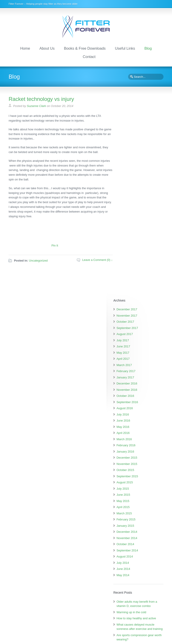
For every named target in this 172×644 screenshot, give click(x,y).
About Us (47, 48)
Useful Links (125, 48)
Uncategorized (38, 260)
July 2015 (136, 293)
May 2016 (136, 231)
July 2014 (136, 367)
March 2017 (138, 169)
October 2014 (139, 348)
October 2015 (139, 274)
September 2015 (141, 280)
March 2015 (138, 317)
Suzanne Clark (36, 105)
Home (25, 48)
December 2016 (140, 188)
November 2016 (140, 194)
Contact (89, 56)
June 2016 (137, 225)
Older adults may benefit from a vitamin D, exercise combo (146, 410)
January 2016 (139, 256)
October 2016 (139, 200)
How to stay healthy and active (134, 557)
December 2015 (140, 262)
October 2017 (139, 126)
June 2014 (137, 373)
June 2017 (137, 151)
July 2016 (136, 219)
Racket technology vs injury (41, 99)
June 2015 (137, 299)
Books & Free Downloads (85, 48)
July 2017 (136, 144)
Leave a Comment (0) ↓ (97, 259)
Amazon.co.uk (29, 587)
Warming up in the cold (145, 421)
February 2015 (139, 324)
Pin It (55, 245)
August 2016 (138, 212)
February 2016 (139, 250)
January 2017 (139, 181)
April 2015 (137, 311)
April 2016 (137, 237)
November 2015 (140, 268)
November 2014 (140, 342)
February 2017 (139, 175)
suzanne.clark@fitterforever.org (131, 620)
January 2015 (139, 330)
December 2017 (140, 114)
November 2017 (140, 120)
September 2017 (141, 132)
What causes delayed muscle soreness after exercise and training (144, 442)
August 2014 (138, 361)
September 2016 (141, 206)
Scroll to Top (156, 639)
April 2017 (137, 163)
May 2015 (136, 305)
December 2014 (140, 336)
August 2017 (138, 138)
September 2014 (141, 354)
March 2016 (138, 243)
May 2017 (136, 157)
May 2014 (136, 379)
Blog (148, 48)
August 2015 (138, 287)
